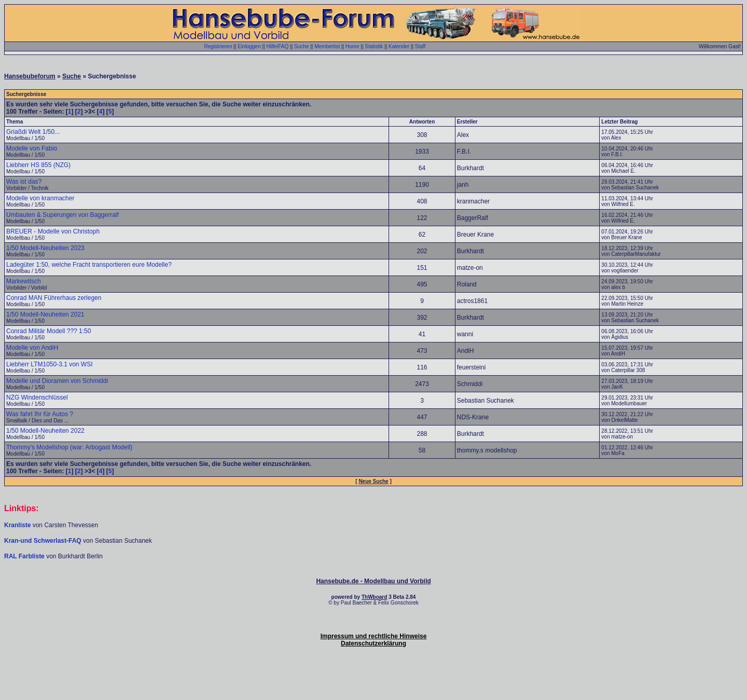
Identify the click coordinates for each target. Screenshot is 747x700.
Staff (420, 46)
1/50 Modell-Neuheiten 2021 (45, 314)
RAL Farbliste (25, 556)
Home (352, 46)
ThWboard (374, 597)
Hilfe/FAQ (277, 46)
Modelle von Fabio (32, 148)
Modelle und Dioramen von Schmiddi (57, 381)
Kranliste (17, 525)
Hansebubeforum (30, 76)
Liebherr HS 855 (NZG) (38, 165)
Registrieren (218, 46)
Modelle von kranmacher (40, 198)
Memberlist (327, 46)
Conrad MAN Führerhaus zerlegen (54, 298)
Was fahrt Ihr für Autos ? (40, 414)
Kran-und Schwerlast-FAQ (44, 541)
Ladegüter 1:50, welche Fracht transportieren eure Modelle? (89, 265)
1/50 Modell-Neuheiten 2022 (45, 431)
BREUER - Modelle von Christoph (53, 231)
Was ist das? (24, 182)
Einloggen (249, 46)
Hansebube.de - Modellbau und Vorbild (373, 581)
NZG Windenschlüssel (37, 397)
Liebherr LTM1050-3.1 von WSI (50, 364)
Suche (301, 46)
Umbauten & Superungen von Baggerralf (63, 215)
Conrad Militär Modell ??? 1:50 (49, 331)
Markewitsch (24, 281)
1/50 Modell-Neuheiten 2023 (45, 248)
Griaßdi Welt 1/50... (33, 132)
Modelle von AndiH (32, 348)
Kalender (399, 46)
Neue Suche (373, 481)
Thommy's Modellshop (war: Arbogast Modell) (69, 447)
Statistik (374, 46)
